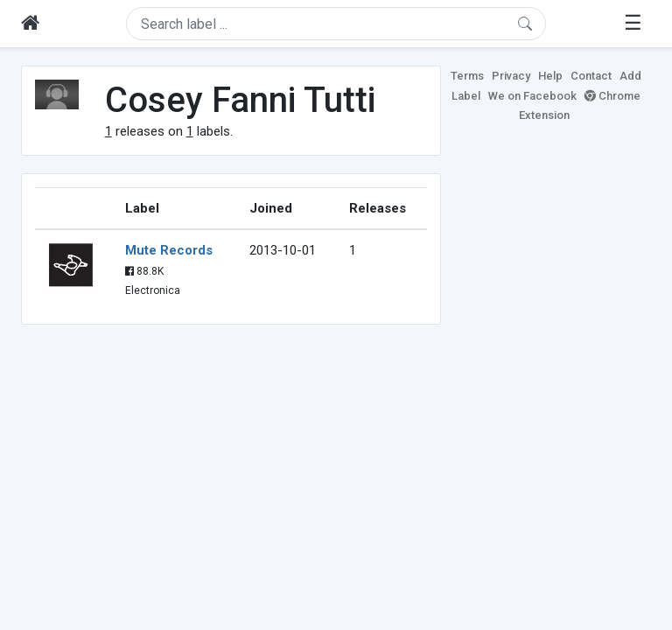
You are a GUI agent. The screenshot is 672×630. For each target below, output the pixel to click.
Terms (467, 76)
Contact (591, 76)
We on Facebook (532, 96)
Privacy (511, 76)
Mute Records (169, 250)
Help (550, 76)
